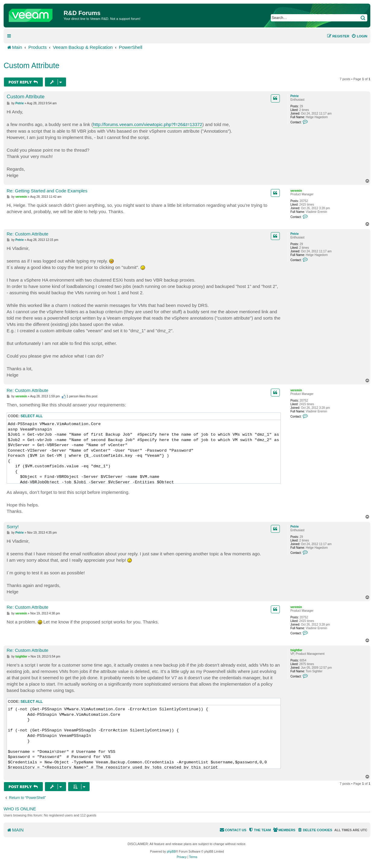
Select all (32, 416)
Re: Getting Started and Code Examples (47, 191)
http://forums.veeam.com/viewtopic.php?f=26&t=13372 (148, 124)
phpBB (171, 852)
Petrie (295, 96)
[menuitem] (359, 36)
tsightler (296, 650)
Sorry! (13, 527)
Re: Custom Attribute (27, 234)
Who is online (20, 809)
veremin (296, 191)
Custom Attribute (32, 65)
